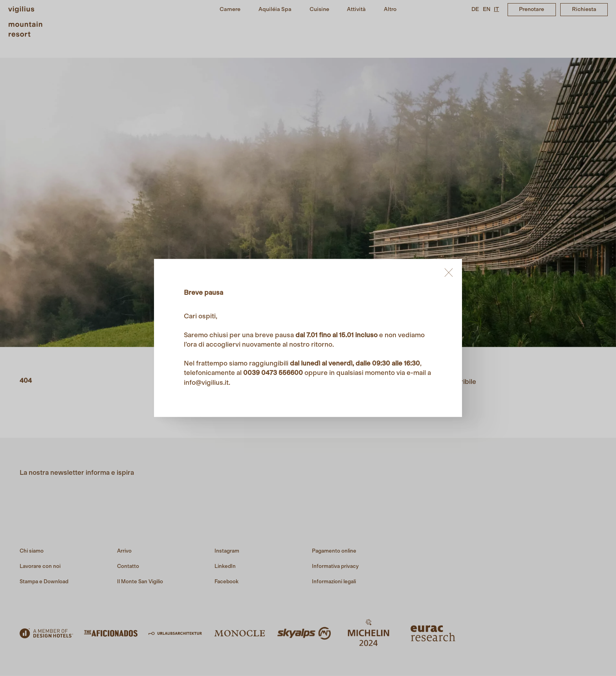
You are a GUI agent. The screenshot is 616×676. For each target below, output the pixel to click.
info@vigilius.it (206, 382)
